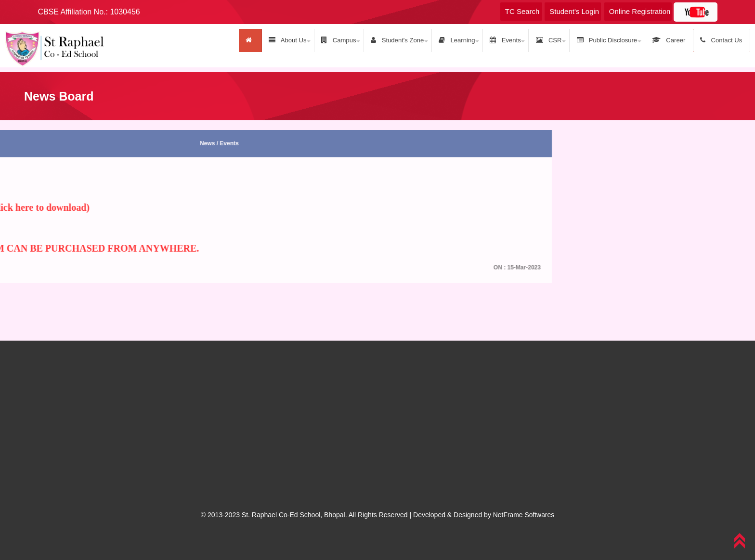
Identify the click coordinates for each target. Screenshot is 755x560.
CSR (553, 40)
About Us (298, 40)
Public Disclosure (610, 40)
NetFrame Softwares (523, 514)
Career (671, 40)
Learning (463, 40)
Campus (348, 40)
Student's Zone (405, 40)
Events (511, 40)
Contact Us (722, 40)
